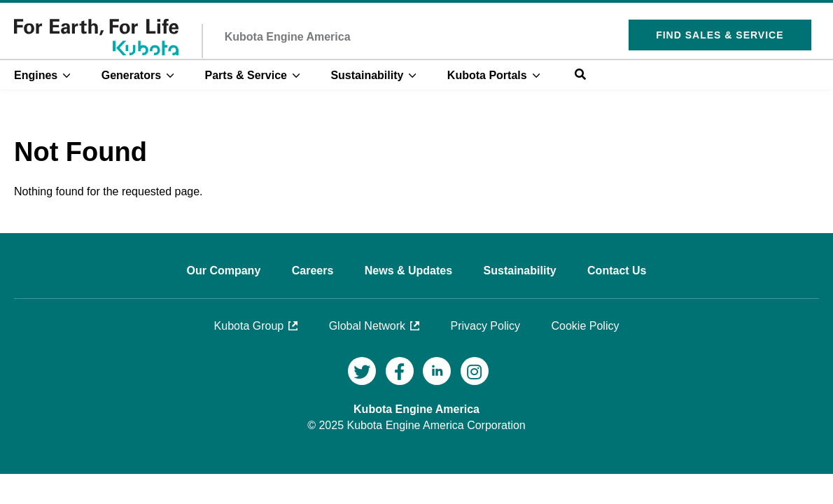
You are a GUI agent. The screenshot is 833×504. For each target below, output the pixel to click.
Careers (314, 271)
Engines (36, 75)
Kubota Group (249, 326)
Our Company (225, 271)
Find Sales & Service (720, 35)
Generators (131, 75)
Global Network (367, 326)
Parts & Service (246, 75)
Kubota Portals (487, 75)
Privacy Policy (485, 326)
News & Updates (410, 271)
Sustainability (367, 75)
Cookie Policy (586, 326)
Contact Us (617, 271)
